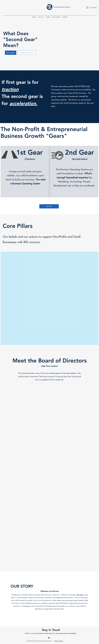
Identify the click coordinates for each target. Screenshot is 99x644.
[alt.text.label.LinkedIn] (49, 638)
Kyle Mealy (80, 595)
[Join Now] (49, 206)
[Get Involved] (11, 53)
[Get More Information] (27, 53)
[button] (56, 17)
